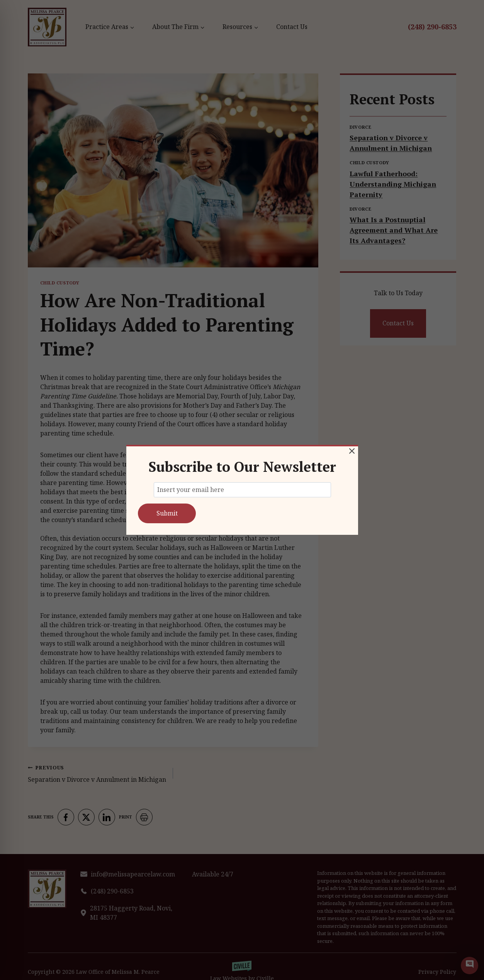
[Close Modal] (352, 451)
